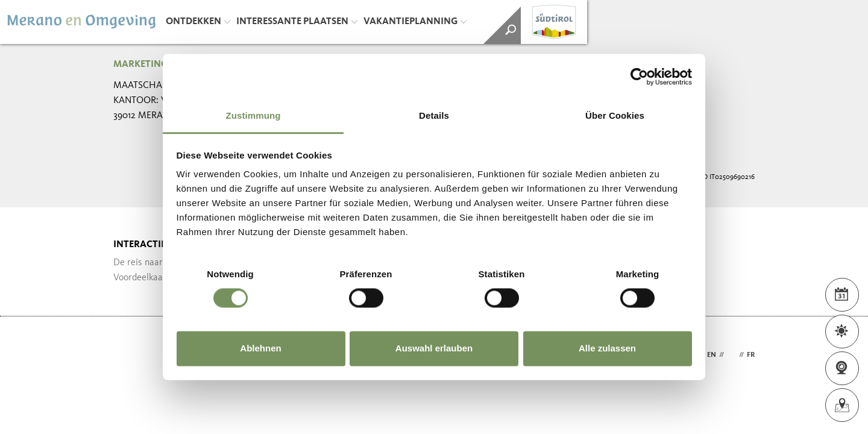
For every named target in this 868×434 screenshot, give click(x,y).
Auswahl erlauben (434, 348)
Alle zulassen (607, 348)
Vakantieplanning (415, 22)
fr (751, 355)
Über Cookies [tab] (615, 115)
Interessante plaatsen (297, 22)
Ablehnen (260, 348)
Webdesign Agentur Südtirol (128, 355)
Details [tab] (434, 115)
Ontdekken (198, 22)
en (712, 355)
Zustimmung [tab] (253, 115)
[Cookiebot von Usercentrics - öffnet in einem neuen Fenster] (639, 77)
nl (731, 355)
